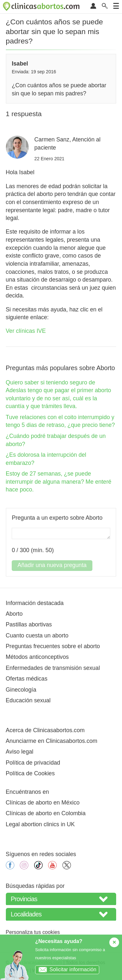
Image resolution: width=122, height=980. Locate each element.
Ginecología (21, 690)
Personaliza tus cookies (33, 932)
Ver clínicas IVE (26, 331)
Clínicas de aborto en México (43, 803)
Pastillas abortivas (29, 624)
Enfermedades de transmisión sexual (53, 668)
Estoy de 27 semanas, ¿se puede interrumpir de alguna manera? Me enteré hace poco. (59, 482)
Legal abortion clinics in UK (40, 824)
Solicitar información (66, 969)
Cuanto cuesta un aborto (37, 635)
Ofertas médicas (27, 679)
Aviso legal (20, 752)
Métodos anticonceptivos (37, 657)
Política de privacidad (33, 763)
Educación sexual (28, 700)
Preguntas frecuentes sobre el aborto (53, 646)
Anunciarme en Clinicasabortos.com (52, 741)
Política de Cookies (30, 773)
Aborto (14, 614)
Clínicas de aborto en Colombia (46, 813)
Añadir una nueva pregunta (52, 565)
